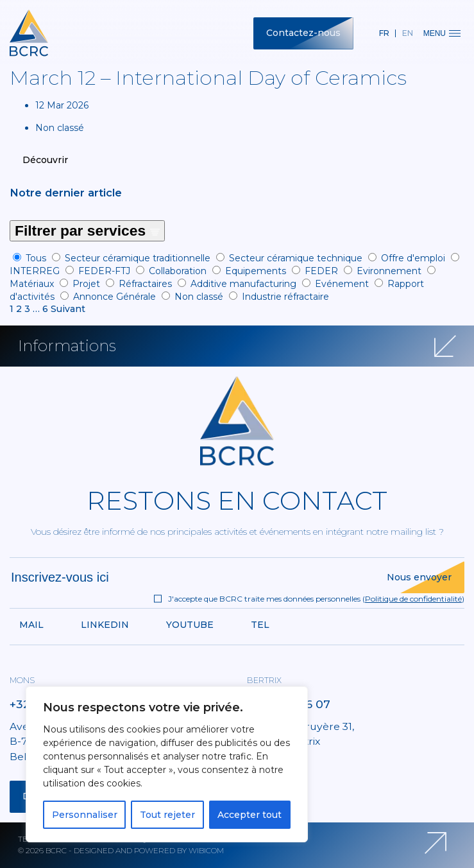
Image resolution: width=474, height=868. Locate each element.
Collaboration (178, 271)
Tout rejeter (167, 815)
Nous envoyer (419, 577)
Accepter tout (250, 815)
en (408, 33)
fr (384, 33)
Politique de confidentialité (413, 599)
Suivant (68, 309)
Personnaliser (85, 815)
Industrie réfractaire (285, 297)
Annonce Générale (114, 297)
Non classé (199, 297)
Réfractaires (145, 284)
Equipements (256, 271)
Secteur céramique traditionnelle (138, 258)
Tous (36, 258)
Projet (86, 284)
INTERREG (35, 271)
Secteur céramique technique (296, 258)
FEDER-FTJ (104, 271)
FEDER (321, 271)
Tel (260, 625)
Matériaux (32, 284)
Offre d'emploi (413, 258)
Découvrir (45, 160)
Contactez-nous (303, 33)
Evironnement (389, 271)
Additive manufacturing (243, 284)
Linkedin (105, 625)
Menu (442, 33)
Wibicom (206, 850)
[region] (167, 764)
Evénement (342, 284)
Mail (31, 625)
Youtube (190, 625)
